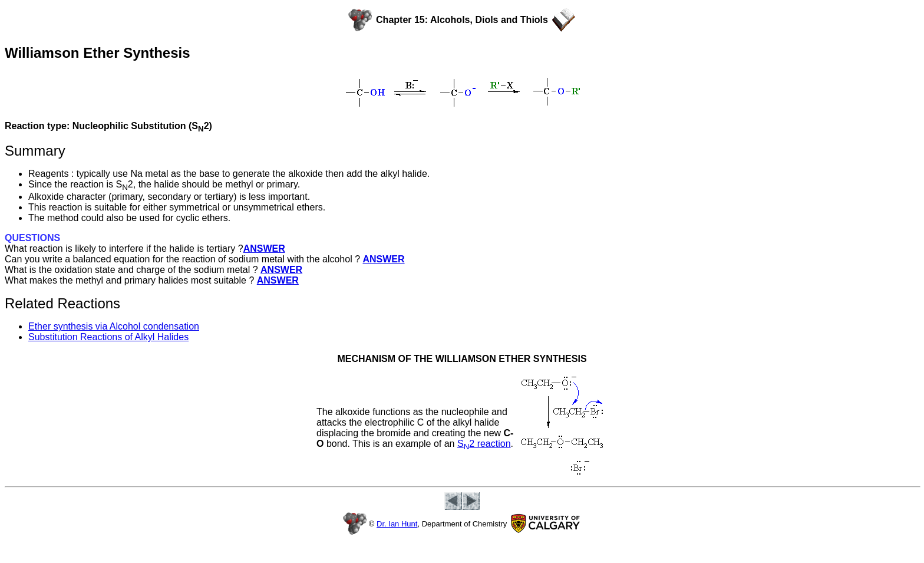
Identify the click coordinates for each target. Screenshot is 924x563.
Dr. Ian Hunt (397, 524)
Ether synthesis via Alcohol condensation (114, 326)
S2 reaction (484, 444)
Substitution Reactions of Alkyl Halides (108, 337)
